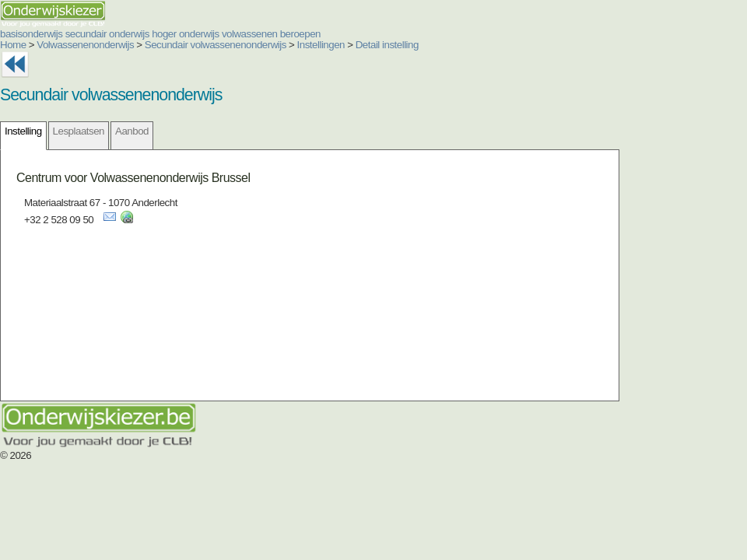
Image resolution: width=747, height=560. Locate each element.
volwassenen (250, 34)
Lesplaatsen (79, 131)
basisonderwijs (31, 34)
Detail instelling (387, 45)
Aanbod (132, 131)
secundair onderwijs (107, 34)
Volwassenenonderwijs (85, 45)
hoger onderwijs (186, 34)
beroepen (300, 34)
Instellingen (321, 45)
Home (13, 45)
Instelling (23, 131)
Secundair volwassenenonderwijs (216, 45)
